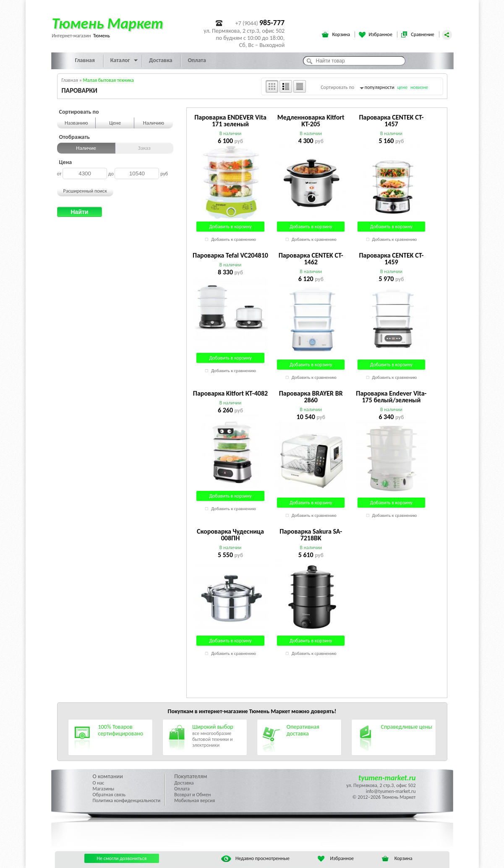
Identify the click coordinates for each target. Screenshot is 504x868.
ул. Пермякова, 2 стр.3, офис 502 (381, 785)
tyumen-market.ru (387, 778)
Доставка (161, 60)
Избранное (376, 35)
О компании (108, 776)
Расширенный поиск (85, 191)
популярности (380, 87)
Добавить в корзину (230, 227)
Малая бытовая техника (108, 80)
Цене (115, 123)
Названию (76, 123)
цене (402, 87)
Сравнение (418, 35)
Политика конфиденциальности (127, 800)
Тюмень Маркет (108, 23)
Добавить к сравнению (234, 239)
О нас (99, 783)
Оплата (197, 60)
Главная (85, 60)
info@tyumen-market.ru (391, 791)
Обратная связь (109, 795)
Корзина (336, 35)
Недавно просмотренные (255, 858)
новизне (419, 87)
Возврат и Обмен (192, 795)
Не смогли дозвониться (122, 858)
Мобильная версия (195, 800)
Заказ (144, 148)
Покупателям (191, 776)
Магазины (104, 789)
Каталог (120, 60)
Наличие (86, 148)
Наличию (154, 123)
